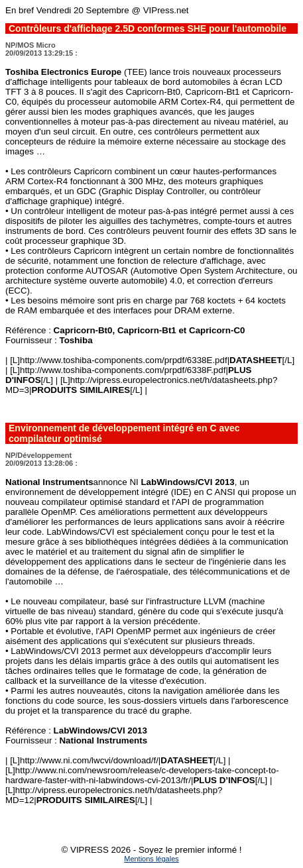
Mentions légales (151, 859)
